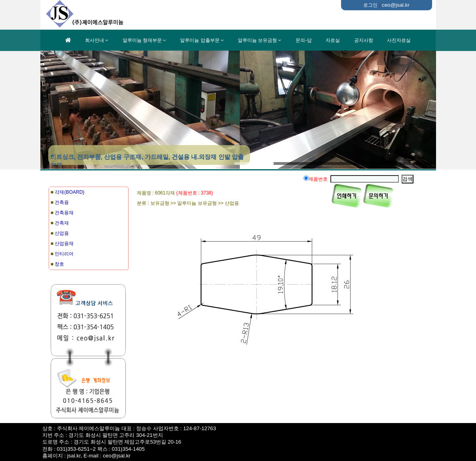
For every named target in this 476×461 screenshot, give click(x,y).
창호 (59, 264)
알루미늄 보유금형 (257, 40)
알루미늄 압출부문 (200, 40)
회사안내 (95, 40)
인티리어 (64, 254)
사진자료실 (399, 40)
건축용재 (64, 213)
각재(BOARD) (69, 192)
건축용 (62, 202)
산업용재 (64, 244)
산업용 (62, 233)
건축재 (62, 223)
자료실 (333, 40)
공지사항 (364, 40)
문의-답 (304, 40)
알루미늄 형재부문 (142, 40)
